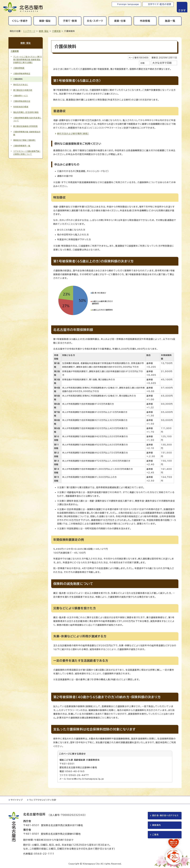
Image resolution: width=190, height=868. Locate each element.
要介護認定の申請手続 (23, 90)
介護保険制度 (19, 68)
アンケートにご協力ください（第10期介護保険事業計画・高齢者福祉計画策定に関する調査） (28, 60)
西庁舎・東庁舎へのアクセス (165, 816)
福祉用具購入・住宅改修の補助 (26, 112)
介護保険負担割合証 (22, 101)
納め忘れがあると (21, 85)
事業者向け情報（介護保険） (25, 140)
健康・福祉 (45, 21)
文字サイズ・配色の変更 (160, 4)
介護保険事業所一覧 (22, 146)
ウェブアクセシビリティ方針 (43, 800)
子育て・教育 (70, 21)
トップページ (29, 31)
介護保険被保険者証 (22, 74)
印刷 (142, 63)
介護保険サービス (21, 96)
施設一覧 (170, 21)
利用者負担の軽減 (21, 107)
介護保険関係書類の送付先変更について (27, 119)
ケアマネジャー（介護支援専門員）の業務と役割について (27, 153)
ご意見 (155, 835)
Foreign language (128, 4)
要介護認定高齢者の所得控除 (26, 126)
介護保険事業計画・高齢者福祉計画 (27, 133)
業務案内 (156, 825)
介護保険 (56, 31)
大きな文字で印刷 (162, 63)
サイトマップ (17, 800)
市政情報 (145, 21)
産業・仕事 (120, 21)
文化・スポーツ (95, 21)
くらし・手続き (20, 21)
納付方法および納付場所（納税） (73, 134)
